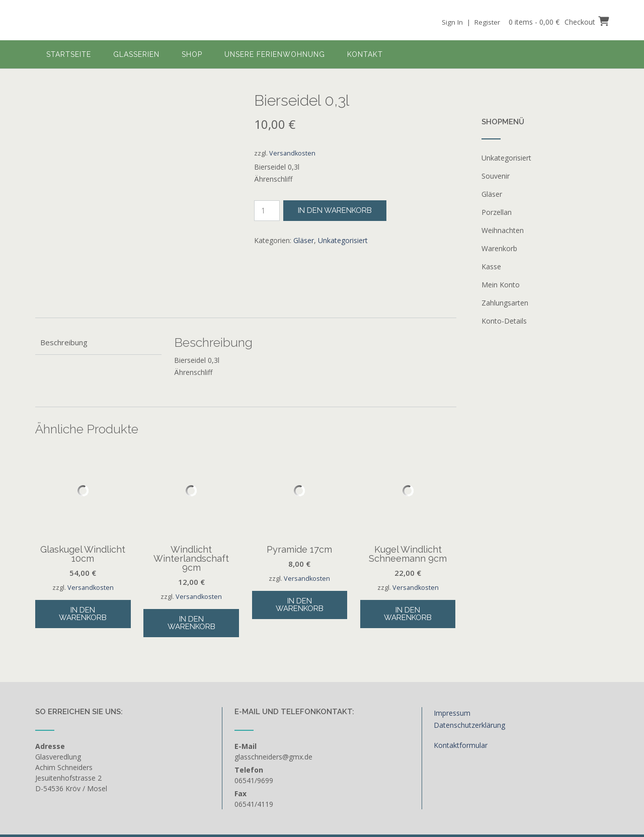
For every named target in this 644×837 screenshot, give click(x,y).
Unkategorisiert (343, 240)
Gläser (304, 240)
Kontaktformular (461, 695)
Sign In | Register (469, 22)
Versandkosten (292, 153)
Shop (192, 54)
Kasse (491, 267)
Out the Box (89, 804)
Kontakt (365, 54)
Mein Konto (501, 285)
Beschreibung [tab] (64, 292)
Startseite (69, 54)
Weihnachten (503, 230)
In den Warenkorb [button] (83, 563)
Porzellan (497, 212)
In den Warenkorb (335, 210)
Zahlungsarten (505, 303)
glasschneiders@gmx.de (273, 706)
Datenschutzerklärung (469, 675)
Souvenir (496, 176)
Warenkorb (499, 248)
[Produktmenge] (267, 211)
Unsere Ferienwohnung (275, 54)
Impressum (452, 663)
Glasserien (136, 54)
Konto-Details (504, 321)
